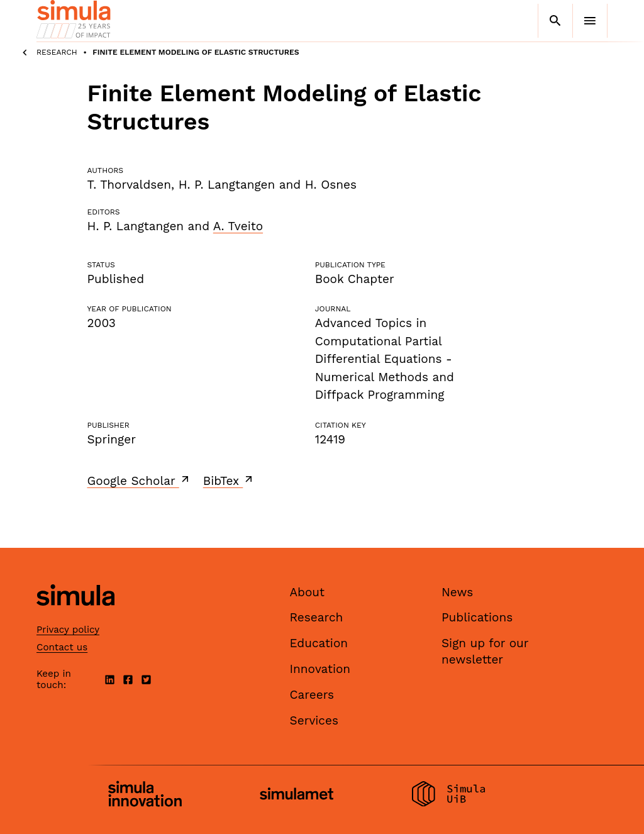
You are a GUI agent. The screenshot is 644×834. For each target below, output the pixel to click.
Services (314, 720)
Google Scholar (139, 481)
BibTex (229, 481)
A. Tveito (238, 226)
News (457, 592)
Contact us (62, 647)
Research (57, 52)
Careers (312, 695)
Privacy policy (68, 630)
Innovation (320, 669)
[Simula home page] (75, 616)
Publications (477, 617)
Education (319, 643)
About (308, 592)
